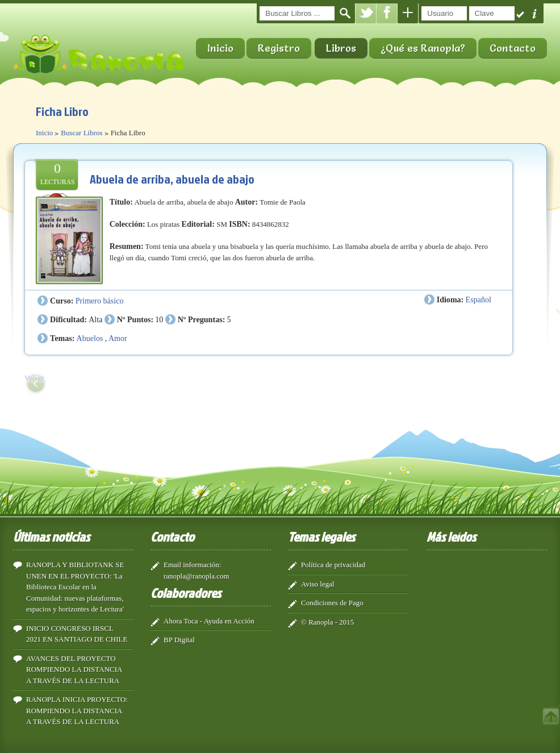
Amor (118, 338)
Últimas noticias (51, 536)
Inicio (220, 48)
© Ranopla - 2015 (327, 622)
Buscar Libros (82, 133)
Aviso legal (318, 584)
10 (159, 319)
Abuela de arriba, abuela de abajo (172, 179)
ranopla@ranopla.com (197, 576)
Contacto (513, 48)
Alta (95, 319)
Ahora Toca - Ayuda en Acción (209, 621)
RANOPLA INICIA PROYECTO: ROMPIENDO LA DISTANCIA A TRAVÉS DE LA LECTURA (77, 710)
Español (478, 299)
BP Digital (179, 640)
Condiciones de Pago (332, 603)
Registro (279, 48)
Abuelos (90, 338)
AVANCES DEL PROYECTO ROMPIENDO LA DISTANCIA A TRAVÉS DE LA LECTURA (74, 669)
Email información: (192, 565)
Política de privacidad (333, 565)
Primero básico (100, 301)
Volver (34, 378)
